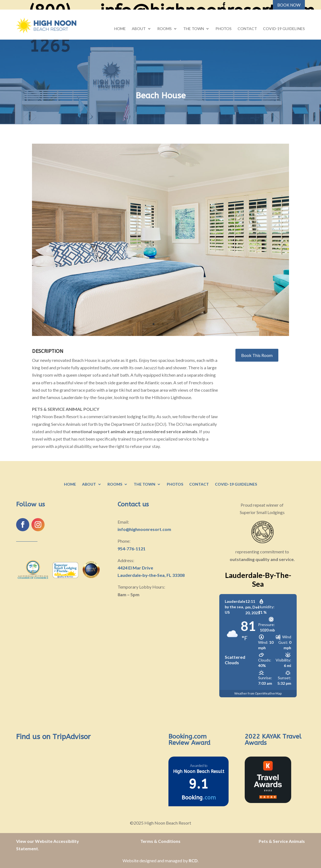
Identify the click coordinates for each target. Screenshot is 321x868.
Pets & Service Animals (282, 841)
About (139, 29)
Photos (224, 29)
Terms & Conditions (160, 841)
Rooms (164, 29)
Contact (247, 29)
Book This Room (257, 355)
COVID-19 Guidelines (284, 29)
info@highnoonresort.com (144, 529)
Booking (199, 798)
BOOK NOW (289, 5)
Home (120, 29)
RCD (193, 860)
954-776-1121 (132, 549)
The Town (194, 29)
